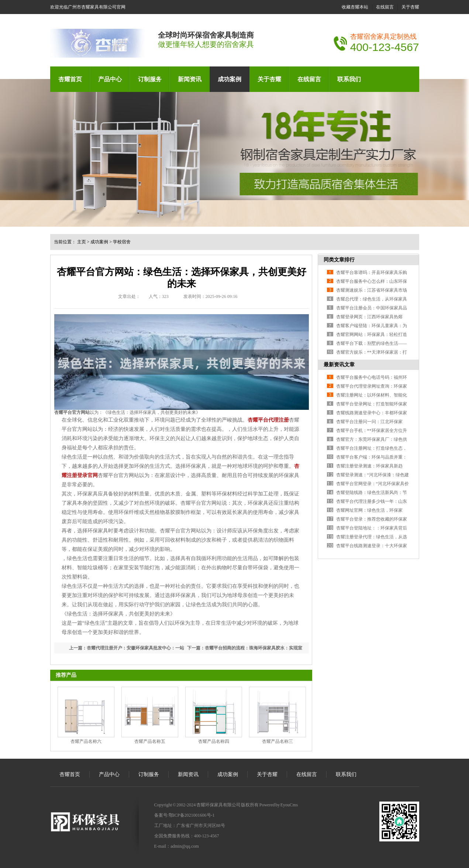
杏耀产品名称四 (214, 741)
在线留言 (385, 7)
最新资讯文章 (339, 365)
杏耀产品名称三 (277, 741)
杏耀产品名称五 (150, 741)
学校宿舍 (122, 242)
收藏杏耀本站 (355, 7)
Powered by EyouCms (278, 805)
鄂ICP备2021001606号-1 (192, 815)
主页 (82, 242)
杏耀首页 (70, 79)
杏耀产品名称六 (86, 741)
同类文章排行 (339, 260)
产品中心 (110, 79)
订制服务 (150, 79)
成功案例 (230, 79)
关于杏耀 (410, 7)
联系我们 (349, 79)
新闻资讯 (190, 79)
